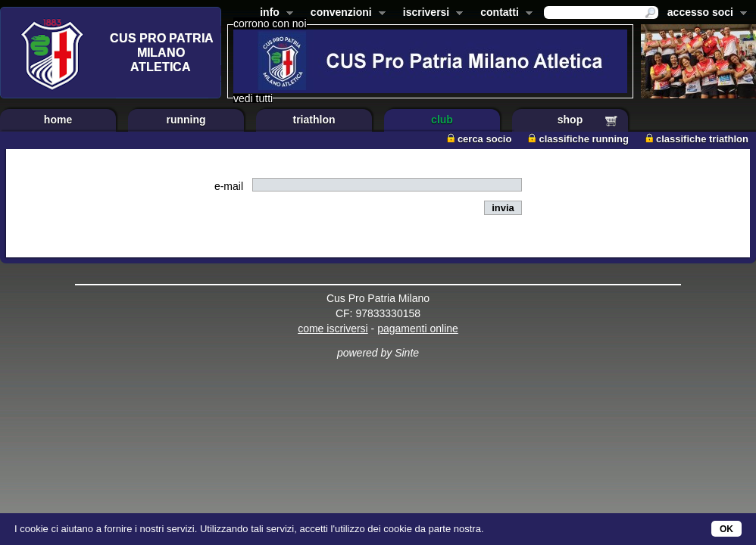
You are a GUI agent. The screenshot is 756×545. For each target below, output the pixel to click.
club (442, 120)
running (186, 120)
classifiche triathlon (697, 139)
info (273, 14)
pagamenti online (418, 329)
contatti (503, 14)
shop (570, 120)
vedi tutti (253, 98)
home (58, 120)
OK (726, 529)
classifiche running (578, 139)
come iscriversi (333, 329)
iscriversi (430, 14)
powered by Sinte (378, 353)
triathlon (314, 120)
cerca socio (480, 139)
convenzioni (345, 14)
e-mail (229, 186)
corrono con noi (270, 23)
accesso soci (704, 14)
